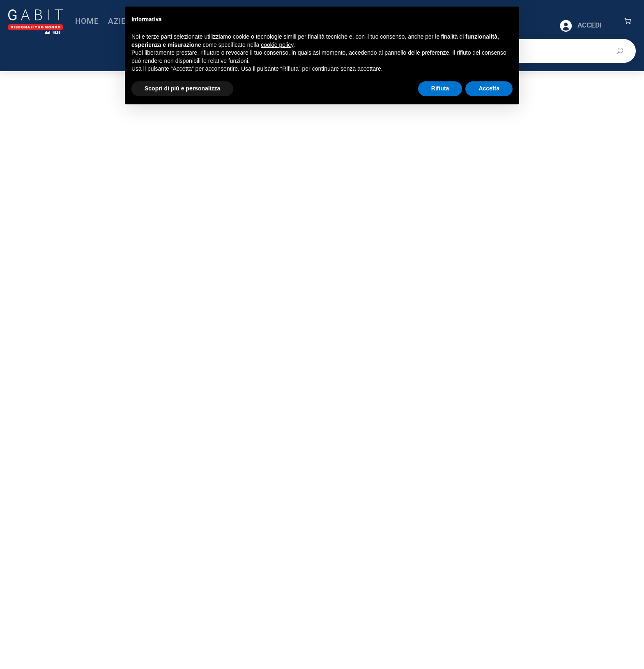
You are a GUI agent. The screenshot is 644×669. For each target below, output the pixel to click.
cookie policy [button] (277, 45)
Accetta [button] (489, 88)
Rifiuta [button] (440, 88)
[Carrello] (628, 21)
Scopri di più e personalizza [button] (182, 88)
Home (87, 21)
